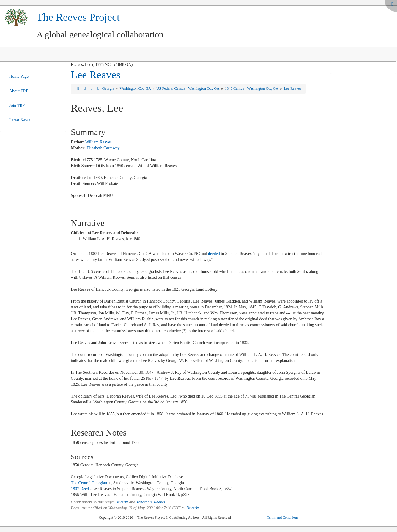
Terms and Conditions (282, 517)
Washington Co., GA (136, 88)
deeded (214, 254)
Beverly (122, 502)
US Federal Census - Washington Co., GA (188, 88)
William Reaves (99, 142)
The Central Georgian (89, 483)
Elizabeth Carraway (103, 148)
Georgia (109, 88)
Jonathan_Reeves (151, 502)
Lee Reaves (96, 75)
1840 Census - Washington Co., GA (252, 88)
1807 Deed (80, 489)
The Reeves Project (78, 17)
